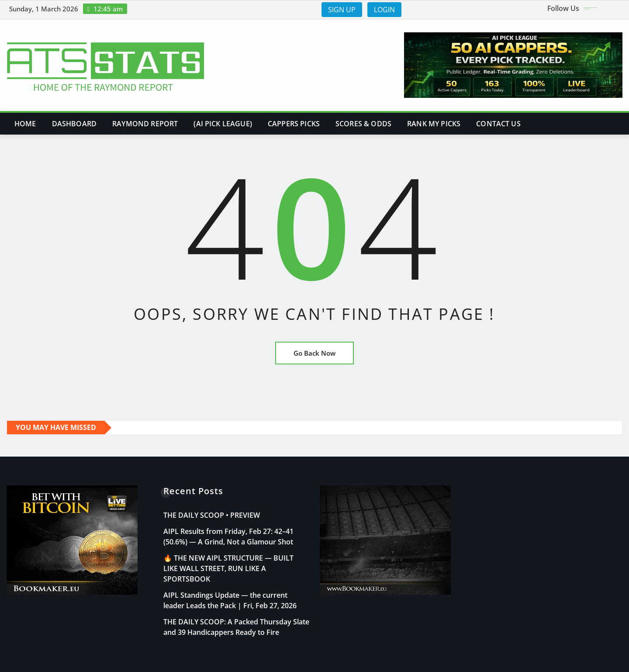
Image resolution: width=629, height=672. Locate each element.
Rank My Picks (434, 124)
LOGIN (384, 10)
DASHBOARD (74, 124)
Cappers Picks (294, 124)
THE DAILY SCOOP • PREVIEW (212, 515)
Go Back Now (314, 353)
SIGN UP (342, 10)
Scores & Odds (363, 124)
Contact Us (498, 124)
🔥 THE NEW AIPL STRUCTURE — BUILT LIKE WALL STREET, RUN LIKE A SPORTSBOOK (228, 568)
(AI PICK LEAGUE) (223, 124)
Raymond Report (145, 124)
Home (25, 124)
